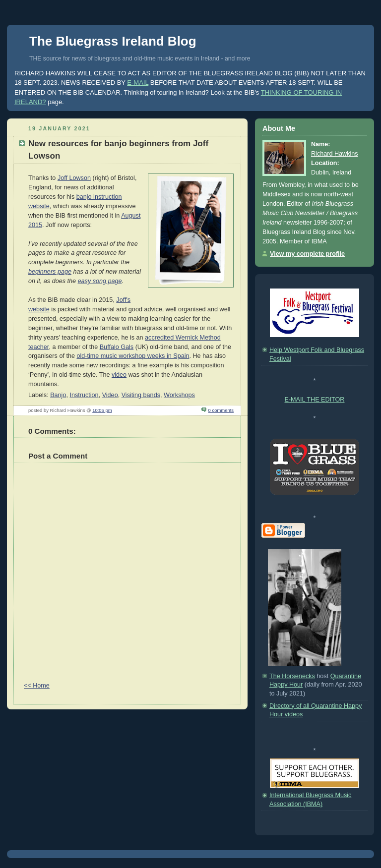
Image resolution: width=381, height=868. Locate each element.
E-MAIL (138, 83)
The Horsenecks (292, 676)
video (119, 375)
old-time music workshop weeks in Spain (133, 356)
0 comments (221, 410)
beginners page (50, 272)
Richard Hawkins (335, 154)
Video (110, 395)
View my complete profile (307, 254)
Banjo (58, 395)
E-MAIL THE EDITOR (315, 400)
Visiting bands (141, 395)
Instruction (84, 395)
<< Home (37, 686)
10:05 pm (102, 410)
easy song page (100, 281)
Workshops (179, 395)
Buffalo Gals (117, 347)
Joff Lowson (74, 178)
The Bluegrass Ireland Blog (113, 41)
